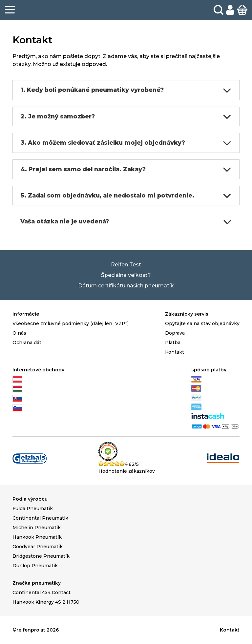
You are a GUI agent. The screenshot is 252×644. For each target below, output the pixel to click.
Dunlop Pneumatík (35, 566)
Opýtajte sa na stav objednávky (202, 323)
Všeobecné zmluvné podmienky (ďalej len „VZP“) (71, 323)
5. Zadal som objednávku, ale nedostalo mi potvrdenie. (126, 196)
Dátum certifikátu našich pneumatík (126, 286)
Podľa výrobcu (30, 499)
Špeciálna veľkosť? (126, 275)
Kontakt (175, 352)
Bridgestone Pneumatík (41, 556)
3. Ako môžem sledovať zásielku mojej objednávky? (126, 143)
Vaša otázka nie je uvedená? (126, 222)
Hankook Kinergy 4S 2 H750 (46, 602)
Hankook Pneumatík (37, 537)
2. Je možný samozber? (126, 116)
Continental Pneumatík (40, 518)
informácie (26, 314)
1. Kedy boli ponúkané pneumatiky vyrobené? (126, 90)
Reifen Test (126, 265)
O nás (19, 333)
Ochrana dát (27, 343)
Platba (173, 343)
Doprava (175, 333)
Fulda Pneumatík (33, 509)
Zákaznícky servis (187, 314)
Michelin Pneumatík (37, 528)
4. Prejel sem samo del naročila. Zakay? (126, 169)
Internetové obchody (38, 370)
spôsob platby (209, 370)
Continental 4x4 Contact (42, 592)
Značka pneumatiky (37, 583)
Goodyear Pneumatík (38, 547)
